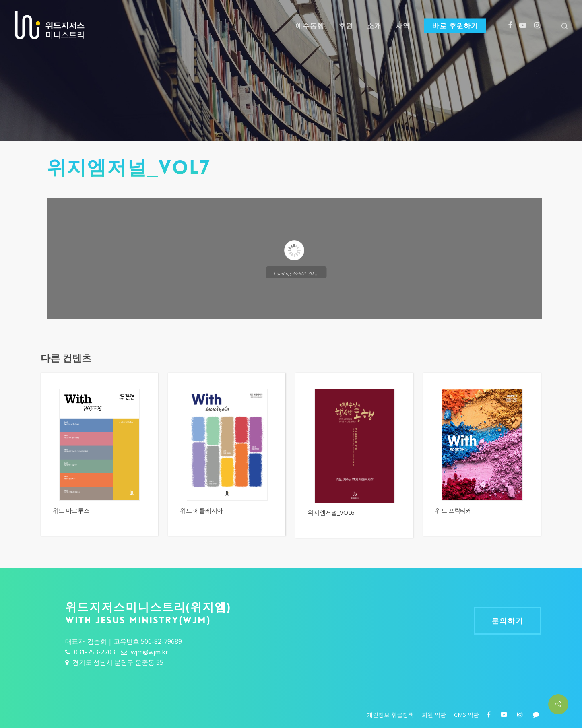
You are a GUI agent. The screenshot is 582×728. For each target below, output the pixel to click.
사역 (403, 26)
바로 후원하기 (455, 26)
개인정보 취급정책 (390, 715)
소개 (374, 26)
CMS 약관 (466, 715)
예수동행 (310, 26)
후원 (346, 26)
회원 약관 (434, 715)
